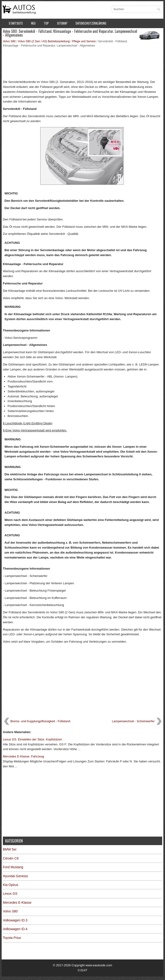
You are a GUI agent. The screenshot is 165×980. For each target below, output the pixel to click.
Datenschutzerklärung (91, 23)
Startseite (16, 23)
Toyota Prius (12, 938)
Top (46, 23)
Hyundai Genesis (15, 876)
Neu (33, 23)
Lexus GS (10, 894)
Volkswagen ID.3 (15, 920)
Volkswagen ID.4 (15, 929)
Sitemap (62, 23)
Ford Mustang (13, 867)
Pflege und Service (84, 41)
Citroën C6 (11, 858)
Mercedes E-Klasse (17, 903)
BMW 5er (10, 849)
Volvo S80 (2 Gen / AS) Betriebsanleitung (44, 41)
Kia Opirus (10, 885)
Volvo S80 (9, 41)
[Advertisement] (82, 63)
